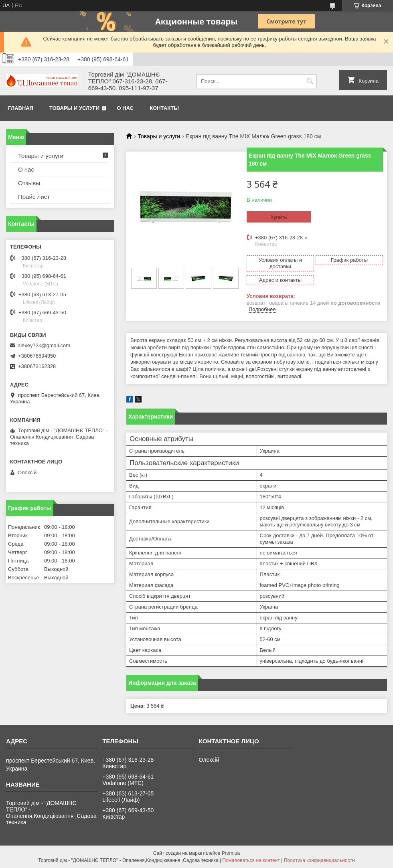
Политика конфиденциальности (319, 860)
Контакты (164, 108)
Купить (279, 217)
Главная (21, 108)
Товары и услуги (74, 108)
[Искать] (310, 81)
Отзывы (29, 183)
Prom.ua (231, 853)
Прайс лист (34, 197)
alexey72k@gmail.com (44, 345)
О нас (126, 108)
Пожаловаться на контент (251, 860)
